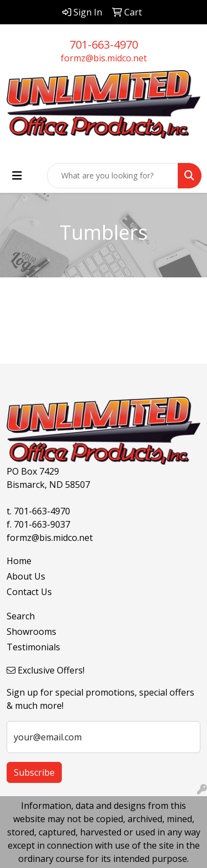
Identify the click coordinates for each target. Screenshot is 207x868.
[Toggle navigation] (17, 176)
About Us (26, 576)
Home (19, 561)
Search (21, 616)
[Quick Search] (113, 176)
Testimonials (33, 647)
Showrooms (31, 632)
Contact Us (29, 592)
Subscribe (34, 772)
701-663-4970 (104, 44)
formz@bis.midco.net (104, 58)
